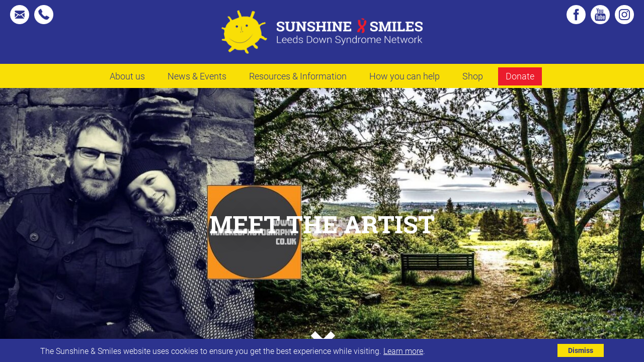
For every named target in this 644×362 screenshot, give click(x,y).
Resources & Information (298, 76)
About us (127, 76)
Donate (520, 76)
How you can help (405, 76)
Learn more (403, 351)
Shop (473, 76)
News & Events (197, 76)
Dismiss (581, 350)
